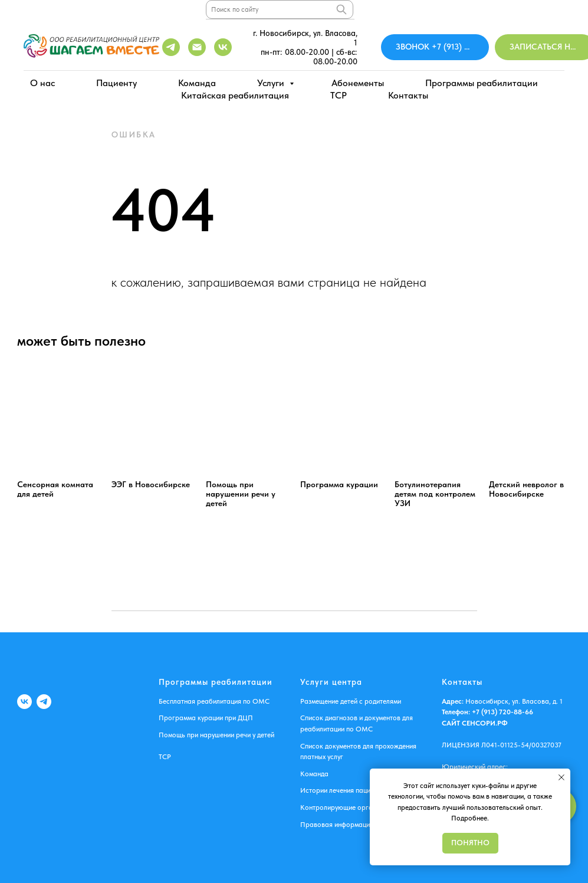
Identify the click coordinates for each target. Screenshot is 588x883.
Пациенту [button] (116, 83)
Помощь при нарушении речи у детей (216, 735)
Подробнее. (470, 818)
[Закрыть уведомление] (561, 777)
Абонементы (358, 83)
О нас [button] (42, 83)
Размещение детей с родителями (351, 701)
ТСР (165, 757)
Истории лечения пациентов (344, 790)
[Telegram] (171, 47)
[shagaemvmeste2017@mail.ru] (197, 47)
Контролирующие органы (341, 807)
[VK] (24, 702)
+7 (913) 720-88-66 (502, 712)
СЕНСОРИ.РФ (485, 723)
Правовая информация (337, 825)
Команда (197, 83)
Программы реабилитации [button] (482, 83)
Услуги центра (331, 682)
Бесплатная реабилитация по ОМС (214, 701)
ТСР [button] (339, 95)
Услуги (272, 83)
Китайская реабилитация (235, 95)
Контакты (408, 95)
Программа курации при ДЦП (206, 718)
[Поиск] (341, 9)
